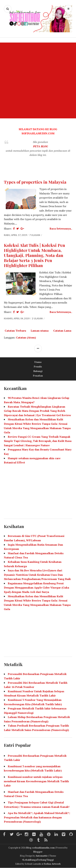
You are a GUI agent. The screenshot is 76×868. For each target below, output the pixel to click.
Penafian (38, 376)
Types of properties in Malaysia (35, 182)
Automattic (42, 856)
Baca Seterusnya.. (61, 229)
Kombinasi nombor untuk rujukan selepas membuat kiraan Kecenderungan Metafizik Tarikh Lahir (36, 781)
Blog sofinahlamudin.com (40, 848)
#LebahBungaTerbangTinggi (38, 860)
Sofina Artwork (52, 864)
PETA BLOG (40, 146)
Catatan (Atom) (26, 337)
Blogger (38, 852)
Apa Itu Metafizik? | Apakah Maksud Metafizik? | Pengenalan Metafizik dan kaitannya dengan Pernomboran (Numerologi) (37, 817)
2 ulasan (37, 318)
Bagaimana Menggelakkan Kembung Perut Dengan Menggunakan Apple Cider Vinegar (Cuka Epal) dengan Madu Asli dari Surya (36, 588)
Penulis (38, 367)
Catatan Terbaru (15, 331)
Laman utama (40, 331)
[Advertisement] (38, 80)
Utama (38, 362)
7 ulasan (35, 235)
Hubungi (38, 371)
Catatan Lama (62, 331)
